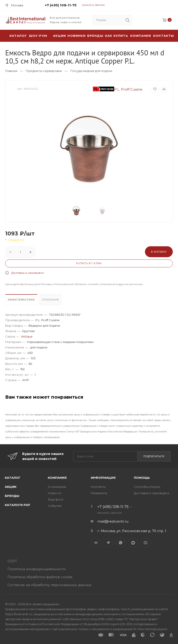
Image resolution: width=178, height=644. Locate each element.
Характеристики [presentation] (21, 300)
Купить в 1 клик (89, 263)
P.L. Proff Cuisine (118, 89)
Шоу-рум (38, 36)
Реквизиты (99, 493)
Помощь (142, 478)
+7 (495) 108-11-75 (61, 5)
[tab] (22, 301)
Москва (17, 5)
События (55, 506)
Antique (27, 336)
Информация (103, 478)
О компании (57, 487)
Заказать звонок (93, 5)
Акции (11, 487)
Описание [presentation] (50, 300)
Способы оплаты (147, 487)
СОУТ (12, 561)
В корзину (159, 252)
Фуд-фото (56, 499)
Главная (11, 71)
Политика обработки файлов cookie (40, 577)
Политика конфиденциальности (36, 569)
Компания (141, 36)
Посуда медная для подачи (91, 71)
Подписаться (154, 456)
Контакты (164, 36)
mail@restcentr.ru (113, 521)
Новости (55, 493)
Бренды (95, 36)
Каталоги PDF (18, 505)
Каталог (13, 478)
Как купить (117, 36)
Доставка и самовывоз (28, 273)
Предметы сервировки (44, 71)
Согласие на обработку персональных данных (49, 585)
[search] (127, 20)
